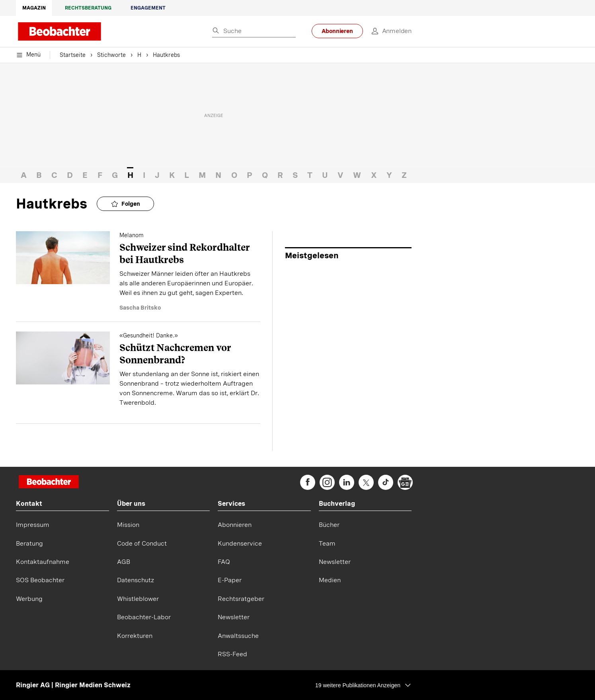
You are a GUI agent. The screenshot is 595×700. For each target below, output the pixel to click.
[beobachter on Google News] (405, 482)
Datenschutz (136, 580)
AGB (124, 562)
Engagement (148, 8)
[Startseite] (49, 483)
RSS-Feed (232, 654)
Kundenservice (240, 543)
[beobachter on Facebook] (308, 482)
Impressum (33, 525)
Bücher (329, 525)
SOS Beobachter (40, 580)
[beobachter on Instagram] (327, 482)
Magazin (34, 8)
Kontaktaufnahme (43, 562)
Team (327, 543)
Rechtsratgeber (241, 599)
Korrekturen (135, 636)
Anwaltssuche (238, 636)
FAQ (224, 562)
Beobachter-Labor (144, 617)
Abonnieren (337, 31)
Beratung (29, 543)
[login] (387, 31)
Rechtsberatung (88, 8)
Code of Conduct (142, 543)
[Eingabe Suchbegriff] (254, 31)
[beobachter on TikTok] (386, 482)
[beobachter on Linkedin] (347, 482)
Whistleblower (138, 599)
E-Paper (230, 580)
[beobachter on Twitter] (366, 482)
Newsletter (234, 617)
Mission (128, 525)
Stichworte (111, 56)
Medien (330, 580)
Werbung (29, 599)
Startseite (73, 56)
